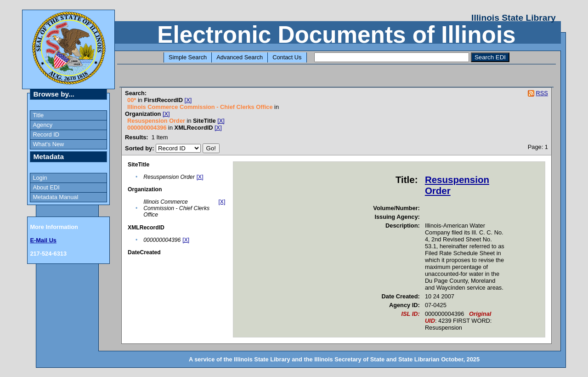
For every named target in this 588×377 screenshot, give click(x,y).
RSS (542, 93)
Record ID (46, 134)
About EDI (46, 187)
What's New (48, 144)
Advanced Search (240, 57)
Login (40, 178)
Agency (42, 125)
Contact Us (287, 57)
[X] (188, 100)
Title (38, 115)
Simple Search (188, 57)
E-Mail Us (43, 240)
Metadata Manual (55, 197)
